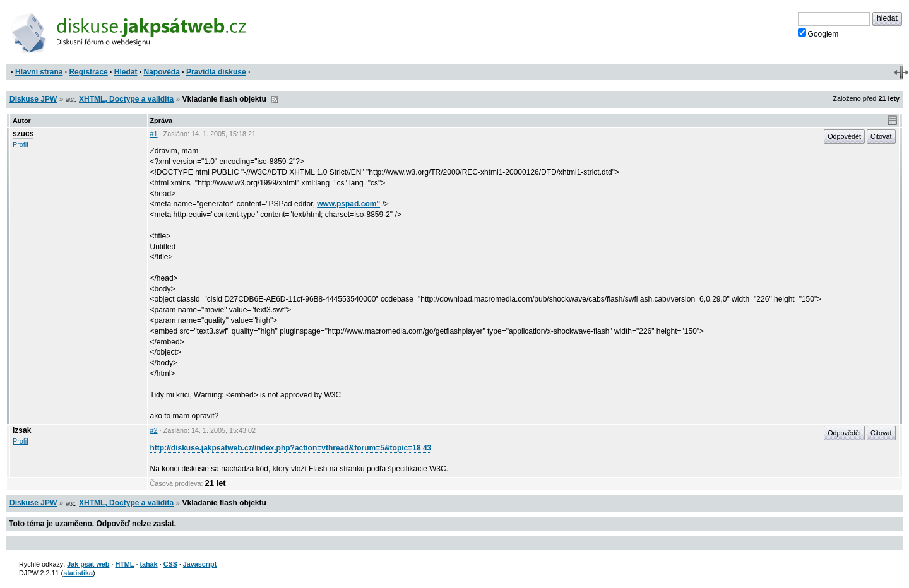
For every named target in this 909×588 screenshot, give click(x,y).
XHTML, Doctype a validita (126, 99)
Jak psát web (88, 564)
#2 (154, 430)
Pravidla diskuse (216, 72)
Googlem (818, 33)
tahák (148, 564)
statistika (78, 573)
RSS (275, 100)
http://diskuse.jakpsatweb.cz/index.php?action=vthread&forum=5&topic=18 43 (291, 448)
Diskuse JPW (33, 99)
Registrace (88, 72)
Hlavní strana (39, 72)
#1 (154, 134)
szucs (23, 134)
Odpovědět (844, 136)
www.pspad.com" (348, 204)
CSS (170, 564)
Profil (21, 144)
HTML (124, 564)
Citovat (881, 136)
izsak (22, 430)
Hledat (126, 72)
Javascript (200, 564)
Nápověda (162, 72)
